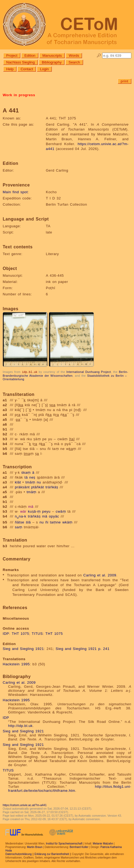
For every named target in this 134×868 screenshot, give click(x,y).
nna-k (21, 516)
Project (12, 56)
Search (74, 62)
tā (26, 477)
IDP (6, 633)
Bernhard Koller (79, 847)
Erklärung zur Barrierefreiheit (52, 854)
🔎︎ (99, 56)
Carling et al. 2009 (100, 575)
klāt (18, 482)
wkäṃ (67, 522)
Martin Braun (35, 847)
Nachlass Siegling (20, 62)
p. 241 (104, 648)
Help (10, 69)
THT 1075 (20, 633)
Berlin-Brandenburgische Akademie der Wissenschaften (65, 374)
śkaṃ (26, 472)
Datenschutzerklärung (18, 854)
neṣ (32, 477)
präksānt (22, 487)
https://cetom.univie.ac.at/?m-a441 (25, 805)
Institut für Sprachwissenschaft (64, 843)
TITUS (37, 633)
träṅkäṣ (52, 487)
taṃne (55, 522)
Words (74, 56)
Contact (27, 69)
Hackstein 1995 (16, 664)
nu (39, 482)
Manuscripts (52, 56)
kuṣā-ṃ (34, 511)
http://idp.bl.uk (20, 725)
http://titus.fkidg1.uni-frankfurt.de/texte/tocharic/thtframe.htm (70, 788)
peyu (46, 511)
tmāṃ (30, 482)
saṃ (19, 527)
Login (44, 69)
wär (23, 511)
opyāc (54, 516)
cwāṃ (61, 511)
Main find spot (15, 192)
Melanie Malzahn (103, 843)
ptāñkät (38, 487)
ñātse (20, 522)
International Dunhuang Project (89, 372)
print (125, 81)
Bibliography (52, 62)
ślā (28, 522)
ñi (47, 522)
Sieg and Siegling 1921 (23, 648)
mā (31, 506)
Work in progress (19, 95)
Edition (30, 56)
